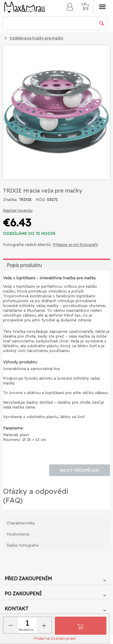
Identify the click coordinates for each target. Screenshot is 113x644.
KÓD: (41, 199)
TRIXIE (25, 200)
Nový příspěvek (80, 470)
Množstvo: (26, 630)
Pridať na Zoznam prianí (55, 638)
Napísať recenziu (18, 210)
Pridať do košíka (80, 626)
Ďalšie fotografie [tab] (23, 545)
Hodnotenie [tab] (18, 534)
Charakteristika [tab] (21, 523)
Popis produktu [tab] (24, 265)
